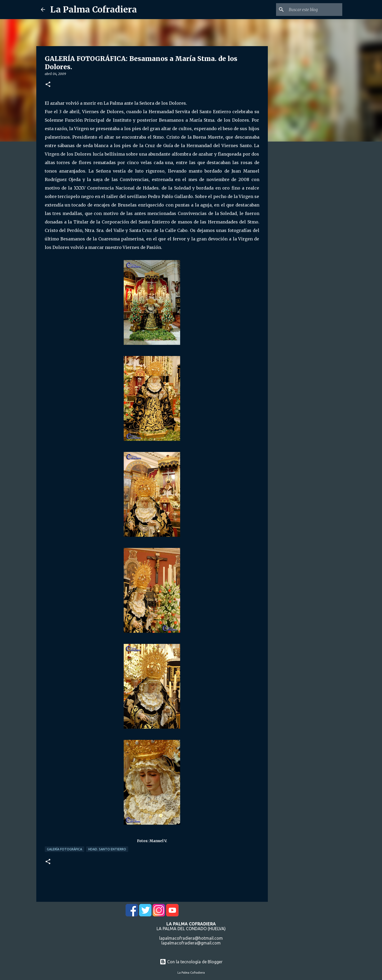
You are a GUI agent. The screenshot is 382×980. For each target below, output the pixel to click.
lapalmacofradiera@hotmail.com (191, 938)
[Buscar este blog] (314, 10)
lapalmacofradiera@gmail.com (191, 943)
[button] (48, 85)
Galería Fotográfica (65, 849)
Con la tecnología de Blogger (191, 962)
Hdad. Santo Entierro (107, 849)
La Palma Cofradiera (94, 10)
